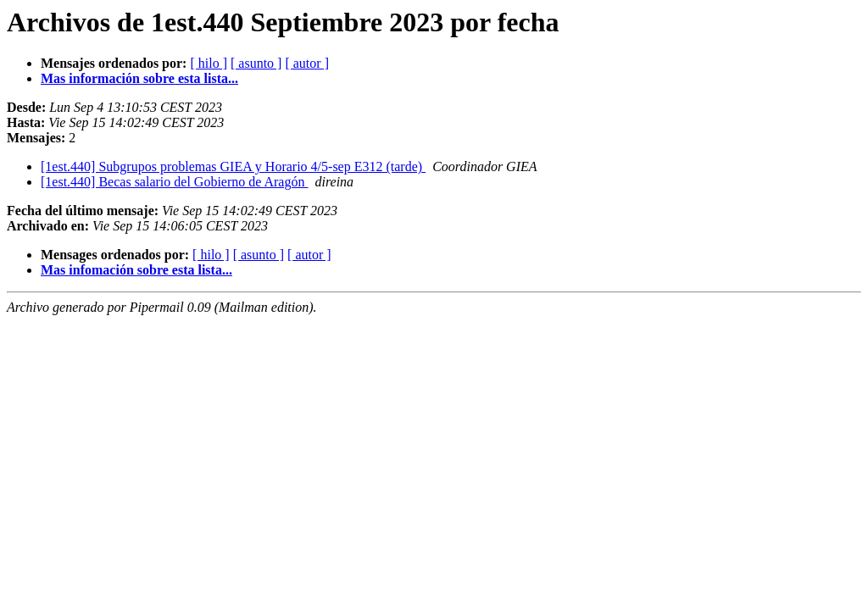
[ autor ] (307, 63)
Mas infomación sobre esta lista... (136, 270)
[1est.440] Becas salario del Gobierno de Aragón (174, 182)
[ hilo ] (209, 63)
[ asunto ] (256, 63)
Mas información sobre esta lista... (139, 78)
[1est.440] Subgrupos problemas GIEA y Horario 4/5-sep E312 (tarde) (233, 166)
